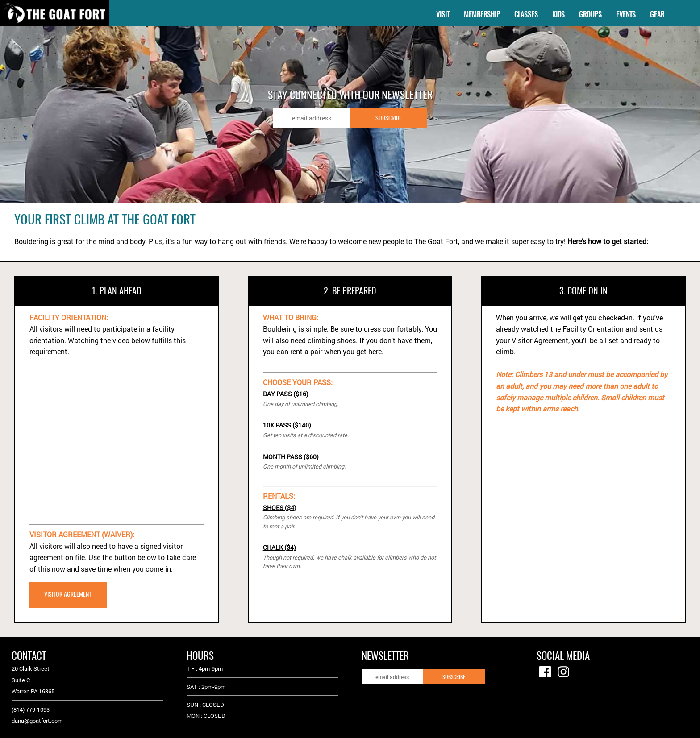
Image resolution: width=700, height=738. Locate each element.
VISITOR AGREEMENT (68, 594)
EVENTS (626, 15)
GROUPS (590, 15)
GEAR (657, 15)
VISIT (443, 15)
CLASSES (526, 15)
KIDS (558, 15)
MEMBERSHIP (482, 15)
